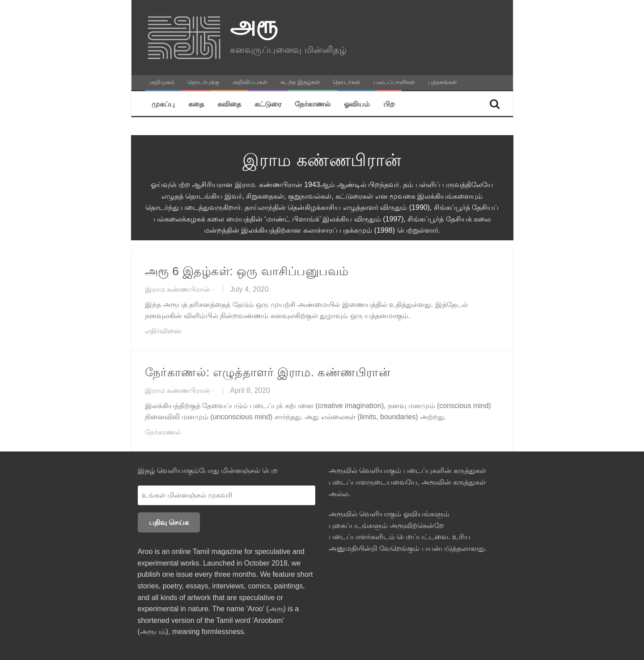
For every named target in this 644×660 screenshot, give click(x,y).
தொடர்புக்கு (203, 82)
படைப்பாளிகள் (394, 82)
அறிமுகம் (162, 82)
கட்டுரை (268, 103)
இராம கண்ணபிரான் (178, 289)
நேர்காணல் (313, 103)
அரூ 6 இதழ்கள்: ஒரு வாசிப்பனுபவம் (247, 271)
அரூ (254, 25)
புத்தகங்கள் (443, 82)
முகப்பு (163, 103)
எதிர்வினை (163, 331)
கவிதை (229, 103)
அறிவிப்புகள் (250, 82)
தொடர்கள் (347, 82)
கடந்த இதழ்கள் (300, 82)
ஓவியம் (357, 103)
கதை (196, 103)
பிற (389, 103)
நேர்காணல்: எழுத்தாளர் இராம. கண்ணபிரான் (268, 372)
